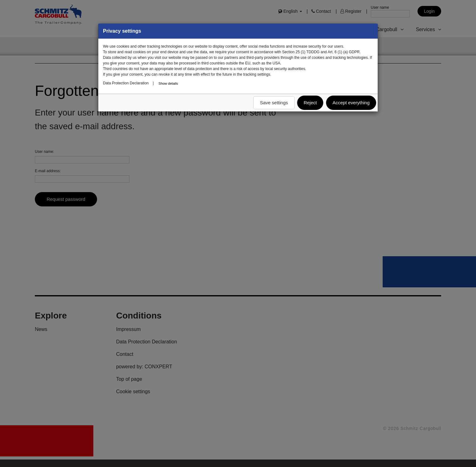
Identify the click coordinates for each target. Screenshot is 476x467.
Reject (310, 103)
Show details (168, 83)
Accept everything (351, 103)
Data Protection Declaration (126, 83)
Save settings (274, 103)
